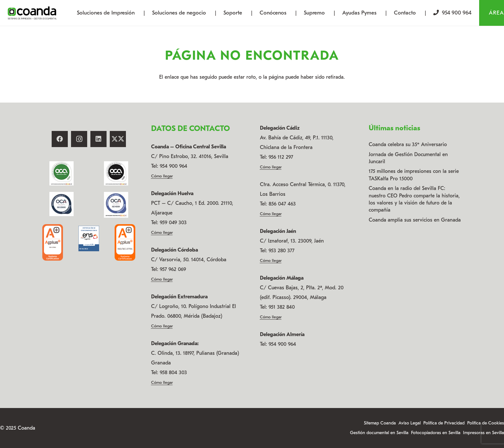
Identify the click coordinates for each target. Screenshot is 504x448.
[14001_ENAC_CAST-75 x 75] (62, 173)
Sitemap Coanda (380, 423)
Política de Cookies (486, 423)
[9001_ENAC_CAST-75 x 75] (116, 173)
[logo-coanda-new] (32, 13)
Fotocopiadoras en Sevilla (436, 433)
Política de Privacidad (444, 423)
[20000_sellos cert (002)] (62, 204)
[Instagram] (79, 139)
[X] (118, 139)
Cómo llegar (162, 176)
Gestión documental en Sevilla (379, 433)
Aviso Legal (410, 423)
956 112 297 (281, 157)
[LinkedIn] (98, 139)
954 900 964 (174, 166)
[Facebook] (60, 139)
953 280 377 (282, 251)
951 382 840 (282, 307)
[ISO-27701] (125, 242)
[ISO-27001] (53, 242)
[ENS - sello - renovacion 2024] (89, 238)
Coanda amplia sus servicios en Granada (415, 220)
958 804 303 (173, 373)
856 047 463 (282, 204)
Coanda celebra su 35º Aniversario (408, 144)
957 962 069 (173, 269)
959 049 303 (173, 223)
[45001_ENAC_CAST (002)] (116, 205)
